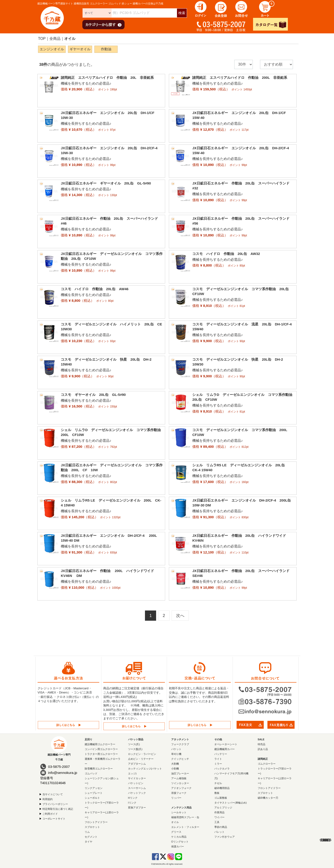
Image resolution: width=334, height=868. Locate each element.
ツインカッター (180, 783)
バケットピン (136, 783)
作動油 (106, 49)
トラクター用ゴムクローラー (101, 754)
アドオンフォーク (181, 788)
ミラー (218, 764)
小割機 (175, 769)
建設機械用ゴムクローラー (100, 744)
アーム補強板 (179, 778)
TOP (42, 39)
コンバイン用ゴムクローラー (101, 749)
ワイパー (219, 817)
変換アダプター (137, 808)
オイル (70, 39)
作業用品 (219, 812)
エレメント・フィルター (185, 827)
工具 (217, 822)
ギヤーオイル (80, 49)
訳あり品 (263, 749)
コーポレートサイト (54, 819)
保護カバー (178, 846)
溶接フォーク (179, 793)
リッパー (176, 798)
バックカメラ (222, 769)
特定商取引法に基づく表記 (58, 809)
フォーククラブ (180, 744)
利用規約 (48, 799)
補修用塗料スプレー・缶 (185, 817)
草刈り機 (176, 754)
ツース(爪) (134, 744)
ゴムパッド (91, 773)
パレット (219, 832)
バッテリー (221, 754)
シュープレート (94, 793)
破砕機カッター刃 (268, 798)
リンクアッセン (94, 788)
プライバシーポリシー (55, 804)
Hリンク (133, 798)
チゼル (218, 783)
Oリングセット (180, 842)
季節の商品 (221, 827)
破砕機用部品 (222, 788)
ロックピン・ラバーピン (142, 754)
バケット (176, 749)
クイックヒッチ (180, 759)
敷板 (217, 793)
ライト (218, 759)
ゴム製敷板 (221, 798)
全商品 (55, 39)
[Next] (180, 616)
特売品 (262, 744)
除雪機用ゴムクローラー (99, 769)
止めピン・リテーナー (141, 759)
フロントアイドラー (96, 822)
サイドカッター (137, 778)
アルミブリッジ (223, 808)
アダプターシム (137, 764)
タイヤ (88, 842)
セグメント (91, 837)
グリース (176, 832)
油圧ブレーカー (180, 773)
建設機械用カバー (225, 749)
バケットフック (137, 793)
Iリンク (132, 803)
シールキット (179, 812)
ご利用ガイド (50, 814)
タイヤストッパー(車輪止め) (230, 803)
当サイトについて (53, 794)
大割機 (175, 764)
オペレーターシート (226, 744)
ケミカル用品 (179, 837)
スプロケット (92, 827)
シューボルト (92, 798)
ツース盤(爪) (135, 749)
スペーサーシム (137, 788)
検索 (182, 13)
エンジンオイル (52, 49)
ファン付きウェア (225, 837)
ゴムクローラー (267, 764)
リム (87, 832)
